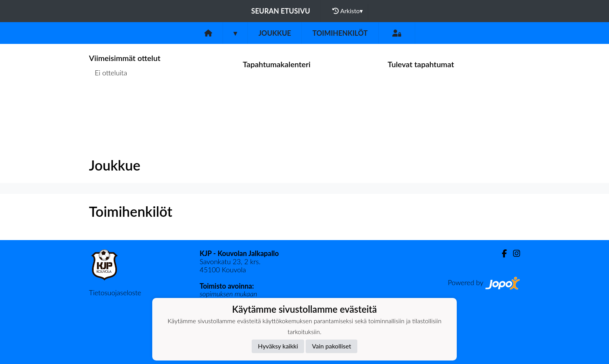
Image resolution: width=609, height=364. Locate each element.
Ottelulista (108, 103)
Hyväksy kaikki (278, 346)
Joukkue (275, 33)
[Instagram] (513, 253)
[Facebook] (501, 253)
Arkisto (348, 11)
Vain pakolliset (331, 346)
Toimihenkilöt (340, 33)
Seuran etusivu (281, 11)
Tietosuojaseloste (115, 293)
